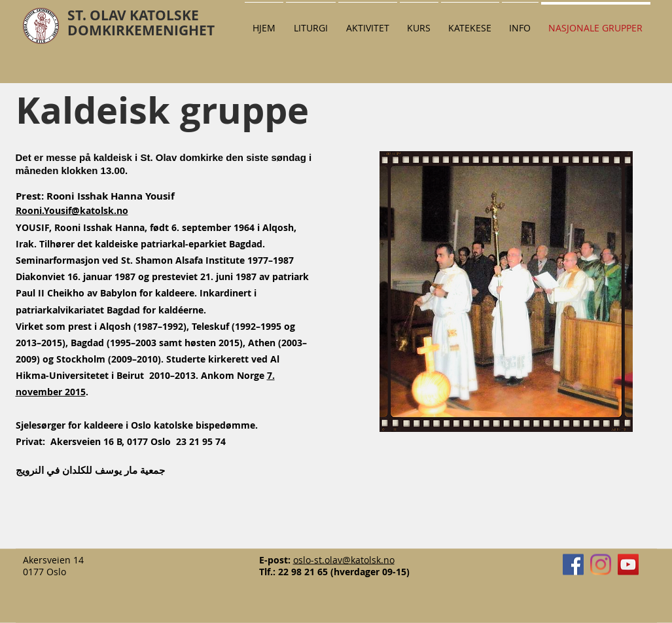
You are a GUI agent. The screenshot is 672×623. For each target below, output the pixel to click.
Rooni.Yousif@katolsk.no (72, 210)
